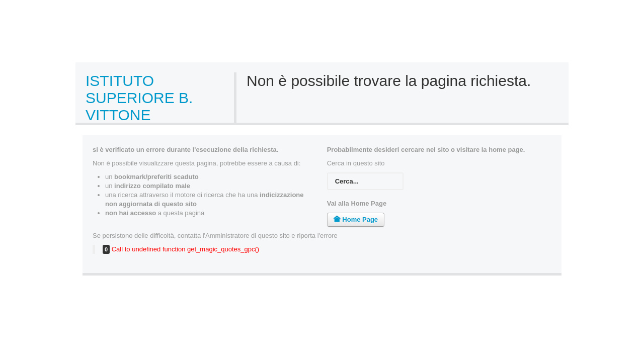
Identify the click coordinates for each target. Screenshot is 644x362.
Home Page (356, 219)
